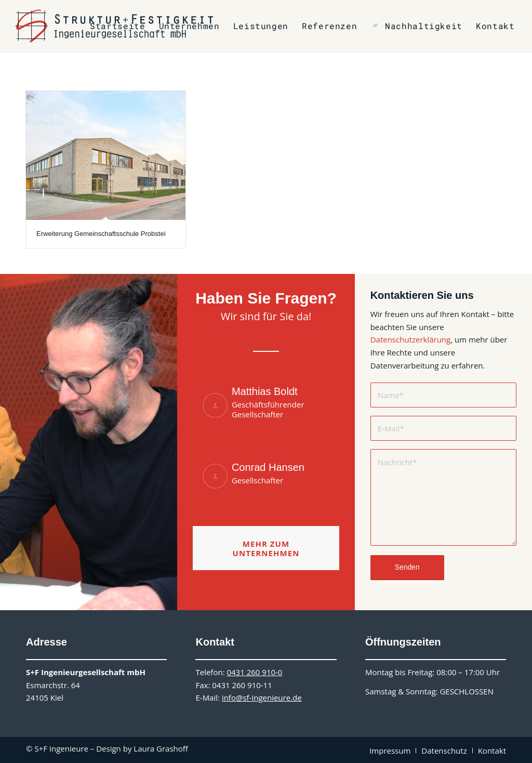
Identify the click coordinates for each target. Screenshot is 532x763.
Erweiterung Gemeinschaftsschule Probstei (101, 234)
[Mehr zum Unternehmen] (266, 548)
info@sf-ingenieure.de (262, 698)
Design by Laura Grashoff (142, 748)
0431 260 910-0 (254, 672)
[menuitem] (117, 26)
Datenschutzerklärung (411, 339)
